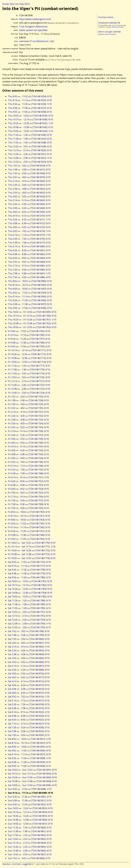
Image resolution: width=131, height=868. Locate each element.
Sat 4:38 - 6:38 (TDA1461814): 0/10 (29, 689)
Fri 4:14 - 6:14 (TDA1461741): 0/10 (28, 447)
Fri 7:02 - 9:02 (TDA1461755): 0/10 (28, 493)
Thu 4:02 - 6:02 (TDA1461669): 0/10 (29, 212)
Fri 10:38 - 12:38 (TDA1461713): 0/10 (30, 358)
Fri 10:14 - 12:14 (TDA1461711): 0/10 (30, 350)
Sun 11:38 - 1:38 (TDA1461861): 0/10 (30, 831)
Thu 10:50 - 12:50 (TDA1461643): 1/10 (30, 131)
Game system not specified (33, 30)
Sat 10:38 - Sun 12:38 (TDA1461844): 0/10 (32, 781)
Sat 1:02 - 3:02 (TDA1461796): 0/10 (29, 631)
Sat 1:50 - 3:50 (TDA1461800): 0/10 (29, 639)
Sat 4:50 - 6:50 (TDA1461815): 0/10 (29, 693)
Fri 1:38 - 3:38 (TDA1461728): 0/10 (28, 400)
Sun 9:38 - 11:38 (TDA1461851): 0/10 (30, 800)
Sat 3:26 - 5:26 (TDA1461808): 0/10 (29, 670)
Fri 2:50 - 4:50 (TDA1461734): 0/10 (28, 423)
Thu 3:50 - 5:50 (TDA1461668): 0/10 (29, 208)
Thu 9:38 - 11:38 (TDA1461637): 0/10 (30, 108)
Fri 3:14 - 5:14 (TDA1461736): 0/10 (28, 431)
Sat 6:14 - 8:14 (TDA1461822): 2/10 (29, 712)
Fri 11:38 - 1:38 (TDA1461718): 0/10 (29, 370)
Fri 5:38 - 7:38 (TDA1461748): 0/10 (28, 473)
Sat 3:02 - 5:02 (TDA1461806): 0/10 (29, 662)
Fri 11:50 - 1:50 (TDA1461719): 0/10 (29, 373)
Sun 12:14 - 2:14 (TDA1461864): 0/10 (30, 843)
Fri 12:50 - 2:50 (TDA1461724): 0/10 (29, 393)
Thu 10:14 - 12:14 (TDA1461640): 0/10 (30, 119)
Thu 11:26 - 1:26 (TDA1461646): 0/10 (30, 135)
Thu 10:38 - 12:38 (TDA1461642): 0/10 (30, 127)
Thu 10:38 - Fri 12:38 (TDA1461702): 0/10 (32, 323)
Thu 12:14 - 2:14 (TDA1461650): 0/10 (30, 150)
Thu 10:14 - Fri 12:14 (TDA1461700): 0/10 (32, 316)
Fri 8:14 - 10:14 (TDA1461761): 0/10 (29, 516)
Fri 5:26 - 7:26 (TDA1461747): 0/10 (28, 470)
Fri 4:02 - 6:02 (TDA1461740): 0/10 (28, 443)
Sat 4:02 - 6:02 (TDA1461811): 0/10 (29, 677)
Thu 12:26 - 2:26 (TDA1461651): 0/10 (30, 154)
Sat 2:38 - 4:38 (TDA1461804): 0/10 (29, 654)
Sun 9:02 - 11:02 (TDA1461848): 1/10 (30, 789)
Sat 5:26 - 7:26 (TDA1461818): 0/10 (29, 704)
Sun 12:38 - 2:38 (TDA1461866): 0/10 (30, 851)
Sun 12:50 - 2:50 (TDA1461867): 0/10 (30, 854)
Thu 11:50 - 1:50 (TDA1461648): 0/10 (30, 143)
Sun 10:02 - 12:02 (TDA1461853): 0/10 (30, 808)
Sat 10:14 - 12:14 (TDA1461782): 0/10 (30, 585)
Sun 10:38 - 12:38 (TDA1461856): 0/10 (30, 820)
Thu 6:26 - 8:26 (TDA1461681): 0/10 (29, 250)
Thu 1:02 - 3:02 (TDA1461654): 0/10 (29, 166)
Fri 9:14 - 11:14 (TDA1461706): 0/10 (29, 335)
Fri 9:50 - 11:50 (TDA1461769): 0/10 (29, 539)
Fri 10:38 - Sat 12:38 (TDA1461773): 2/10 (32, 554)
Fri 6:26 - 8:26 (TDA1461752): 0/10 (28, 481)
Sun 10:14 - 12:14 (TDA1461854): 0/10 (30, 812)
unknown (24, 41)
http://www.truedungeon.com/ (35, 19)
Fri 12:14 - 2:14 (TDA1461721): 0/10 (29, 381)
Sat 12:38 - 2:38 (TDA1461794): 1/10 (29, 624)
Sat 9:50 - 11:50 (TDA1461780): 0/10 (29, 577)
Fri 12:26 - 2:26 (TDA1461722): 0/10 (29, 385)
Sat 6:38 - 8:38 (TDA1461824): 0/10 (29, 716)
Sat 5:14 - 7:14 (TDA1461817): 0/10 (29, 701)
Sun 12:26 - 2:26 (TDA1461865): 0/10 (30, 847)
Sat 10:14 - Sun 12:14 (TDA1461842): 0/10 (32, 774)
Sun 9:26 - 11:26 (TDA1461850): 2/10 (30, 797)
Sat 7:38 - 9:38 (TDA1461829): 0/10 (29, 731)
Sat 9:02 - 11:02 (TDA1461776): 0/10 (29, 562)
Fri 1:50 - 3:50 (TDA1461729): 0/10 (28, 404)
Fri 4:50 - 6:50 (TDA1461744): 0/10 (28, 458)
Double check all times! (115, 27)
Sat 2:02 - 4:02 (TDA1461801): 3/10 (29, 643)
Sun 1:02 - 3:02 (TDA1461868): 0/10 (29, 858)
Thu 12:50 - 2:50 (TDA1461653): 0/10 (30, 162)
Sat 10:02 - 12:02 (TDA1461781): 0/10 (30, 581)
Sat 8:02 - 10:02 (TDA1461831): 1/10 (29, 739)
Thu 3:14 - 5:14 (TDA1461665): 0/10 (29, 200)
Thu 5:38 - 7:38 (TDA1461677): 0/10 (29, 243)
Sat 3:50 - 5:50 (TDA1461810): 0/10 (29, 674)
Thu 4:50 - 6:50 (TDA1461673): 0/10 (29, 227)
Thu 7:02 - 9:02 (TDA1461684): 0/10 (29, 262)
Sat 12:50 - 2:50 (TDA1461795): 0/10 (29, 627)
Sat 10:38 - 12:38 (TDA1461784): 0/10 (30, 593)
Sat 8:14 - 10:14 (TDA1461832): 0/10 (29, 743)
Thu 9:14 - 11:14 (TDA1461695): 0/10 (30, 297)
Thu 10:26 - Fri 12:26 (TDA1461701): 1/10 (32, 320)
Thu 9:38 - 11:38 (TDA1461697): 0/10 (30, 304)
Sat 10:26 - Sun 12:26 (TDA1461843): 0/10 (32, 777)
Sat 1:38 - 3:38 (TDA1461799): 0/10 (29, 635)
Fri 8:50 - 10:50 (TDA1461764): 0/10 (29, 520)
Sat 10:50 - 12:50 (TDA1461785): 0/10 (30, 597)
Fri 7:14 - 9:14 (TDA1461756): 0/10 (28, 497)
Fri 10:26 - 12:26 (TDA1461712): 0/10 (30, 354)
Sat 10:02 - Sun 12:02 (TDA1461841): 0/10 (32, 770)
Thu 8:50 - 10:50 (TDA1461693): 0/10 (30, 289)
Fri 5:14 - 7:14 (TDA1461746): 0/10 (28, 466)
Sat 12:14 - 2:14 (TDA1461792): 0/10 (29, 616)
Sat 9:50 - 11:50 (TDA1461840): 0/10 (29, 766)
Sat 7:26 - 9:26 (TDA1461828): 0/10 (29, 727)
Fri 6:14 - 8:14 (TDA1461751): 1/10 (28, 477)
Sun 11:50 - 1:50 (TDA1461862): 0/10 (30, 835)
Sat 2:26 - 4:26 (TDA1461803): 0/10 (29, 650)
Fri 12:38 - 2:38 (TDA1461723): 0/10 (29, 389)
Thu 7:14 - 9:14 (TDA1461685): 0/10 (29, 266)
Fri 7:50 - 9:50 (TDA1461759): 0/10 (28, 508)
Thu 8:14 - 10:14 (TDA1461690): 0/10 (30, 285)
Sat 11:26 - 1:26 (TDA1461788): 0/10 (29, 601)
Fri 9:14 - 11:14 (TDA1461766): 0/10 (29, 527)
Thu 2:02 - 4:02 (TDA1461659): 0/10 (29, 177)
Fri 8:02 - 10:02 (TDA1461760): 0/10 (29, 512)
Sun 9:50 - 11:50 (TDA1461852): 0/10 (30, 804)
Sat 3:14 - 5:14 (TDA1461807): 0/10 (29, 666)
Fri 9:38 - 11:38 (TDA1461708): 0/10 (29, 343)
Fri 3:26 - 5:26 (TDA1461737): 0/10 (28, 435)
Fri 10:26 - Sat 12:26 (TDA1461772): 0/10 (32, 550)
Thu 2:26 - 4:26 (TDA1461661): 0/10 (29, 185)
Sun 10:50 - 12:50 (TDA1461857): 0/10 (30, 824)
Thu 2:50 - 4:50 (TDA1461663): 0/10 (29, 193)
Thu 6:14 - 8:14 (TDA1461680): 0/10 (29, 246)
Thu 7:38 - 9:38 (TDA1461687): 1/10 (29, 273)
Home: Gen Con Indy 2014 (16, 4)
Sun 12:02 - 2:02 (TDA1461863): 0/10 (30, 839)
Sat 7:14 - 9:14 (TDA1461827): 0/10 (29, 724)
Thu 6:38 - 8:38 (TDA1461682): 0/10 (29, 254)
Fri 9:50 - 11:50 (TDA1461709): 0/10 (29, 346)
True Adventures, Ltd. (42, 41)
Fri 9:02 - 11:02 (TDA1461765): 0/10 (29, 524)
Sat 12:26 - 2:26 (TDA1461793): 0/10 (29, 620)
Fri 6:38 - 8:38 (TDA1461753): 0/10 (28, 485)
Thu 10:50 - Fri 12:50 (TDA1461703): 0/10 (32, 327)
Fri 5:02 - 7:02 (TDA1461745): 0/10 (28, 462)
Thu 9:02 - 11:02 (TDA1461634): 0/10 (30, 96)
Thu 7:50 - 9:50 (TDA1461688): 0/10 (29, 277)
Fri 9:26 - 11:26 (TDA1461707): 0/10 (29, 339)
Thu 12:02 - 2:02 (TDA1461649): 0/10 (30, 146)
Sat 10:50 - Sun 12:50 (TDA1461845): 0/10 (32, 785)
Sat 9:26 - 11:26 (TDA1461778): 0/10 (29, 570)
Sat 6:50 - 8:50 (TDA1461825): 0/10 (29, 720)
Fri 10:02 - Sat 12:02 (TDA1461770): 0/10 (32, 543)
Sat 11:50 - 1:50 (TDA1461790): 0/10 (29, 608)
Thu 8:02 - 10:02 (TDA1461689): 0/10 (30, 281)
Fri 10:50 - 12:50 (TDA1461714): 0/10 (30, 362)
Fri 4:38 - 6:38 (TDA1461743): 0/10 (28, 454)
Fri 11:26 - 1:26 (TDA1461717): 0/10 (29, 366)
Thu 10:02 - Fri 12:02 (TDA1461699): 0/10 (32, 312)
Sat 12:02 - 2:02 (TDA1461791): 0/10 (29, 612)
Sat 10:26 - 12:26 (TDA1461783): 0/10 (30, 589)
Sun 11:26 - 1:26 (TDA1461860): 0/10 (30, 828)
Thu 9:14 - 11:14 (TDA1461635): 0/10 (30, 100)
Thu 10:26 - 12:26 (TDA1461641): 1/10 (30, 123)
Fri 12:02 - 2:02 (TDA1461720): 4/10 (29, 377)
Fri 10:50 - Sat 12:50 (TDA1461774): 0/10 (32, 558)
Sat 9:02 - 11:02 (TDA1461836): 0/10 (29, 751)
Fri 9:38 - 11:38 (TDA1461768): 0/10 (29, 535)
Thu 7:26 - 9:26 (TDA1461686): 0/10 (29, 270)
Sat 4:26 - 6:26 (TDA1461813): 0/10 (29, 685)
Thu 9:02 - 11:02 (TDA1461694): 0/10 (30, 293)
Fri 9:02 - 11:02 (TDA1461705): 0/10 (29, 331)
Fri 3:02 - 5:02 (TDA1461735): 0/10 (28, 427)
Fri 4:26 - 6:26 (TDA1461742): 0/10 (28, 450)
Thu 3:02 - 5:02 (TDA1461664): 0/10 (29, 196)
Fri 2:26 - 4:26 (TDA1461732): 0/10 (28, 416)
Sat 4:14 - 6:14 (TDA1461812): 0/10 (29, 681)
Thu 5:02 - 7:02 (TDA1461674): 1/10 (29, 231)
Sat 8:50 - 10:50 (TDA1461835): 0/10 (29, 747)
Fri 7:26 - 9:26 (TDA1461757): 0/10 (28, 500)
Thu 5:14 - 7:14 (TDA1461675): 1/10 (29, 235)
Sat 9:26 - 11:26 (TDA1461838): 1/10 (29, 758)
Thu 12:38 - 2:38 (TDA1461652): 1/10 (30, 158)
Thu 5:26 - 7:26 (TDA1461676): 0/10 (29, 239)
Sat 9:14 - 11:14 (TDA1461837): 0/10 (29, 754)
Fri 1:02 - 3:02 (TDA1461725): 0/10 (28, 397)
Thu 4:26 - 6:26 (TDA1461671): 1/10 (29, 220)
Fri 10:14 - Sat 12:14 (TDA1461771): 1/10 (32, 547)
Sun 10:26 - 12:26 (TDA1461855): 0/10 (30, 816)
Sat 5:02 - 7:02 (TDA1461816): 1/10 (29, 697)
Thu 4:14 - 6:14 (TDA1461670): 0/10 (29, 216)
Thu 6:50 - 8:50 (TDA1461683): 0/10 (29, 258)
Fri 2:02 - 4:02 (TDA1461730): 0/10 (28, 408)
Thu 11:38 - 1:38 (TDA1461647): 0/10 (30, 139)
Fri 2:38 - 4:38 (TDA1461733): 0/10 (28, 420)
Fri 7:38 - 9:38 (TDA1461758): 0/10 (28, 504)
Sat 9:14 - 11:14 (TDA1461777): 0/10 (29, 566)
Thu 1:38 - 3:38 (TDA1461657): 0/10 (29, 170)
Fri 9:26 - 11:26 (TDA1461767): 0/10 (29, 531)
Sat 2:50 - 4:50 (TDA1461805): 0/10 (29, 658)
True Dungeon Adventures (33, 26)
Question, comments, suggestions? (18, 864)
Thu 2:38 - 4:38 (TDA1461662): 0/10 (29, 189)
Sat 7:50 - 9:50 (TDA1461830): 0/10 (29, 735)
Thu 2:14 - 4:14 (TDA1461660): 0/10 (29, 181)
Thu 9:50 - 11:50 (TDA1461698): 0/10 (30, 308)
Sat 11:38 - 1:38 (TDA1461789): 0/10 (29, 604)
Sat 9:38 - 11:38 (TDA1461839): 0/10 (29, 762)
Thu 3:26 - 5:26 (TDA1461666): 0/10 (29, 204)
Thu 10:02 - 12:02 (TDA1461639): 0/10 (30, 116)
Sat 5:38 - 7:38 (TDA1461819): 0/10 (29, 708)
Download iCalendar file (109, 23)
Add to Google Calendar (109, 32)
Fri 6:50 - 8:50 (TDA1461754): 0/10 (28, 489)
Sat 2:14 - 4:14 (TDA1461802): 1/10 (29, 647)
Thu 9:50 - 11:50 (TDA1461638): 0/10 (30, 112)
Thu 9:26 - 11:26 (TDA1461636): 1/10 (30, 104)
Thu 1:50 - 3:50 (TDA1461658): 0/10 (29, 173)
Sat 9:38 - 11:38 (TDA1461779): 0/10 (29, 573)
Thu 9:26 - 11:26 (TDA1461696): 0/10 (30, 300)
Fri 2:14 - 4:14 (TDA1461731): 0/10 (28, 412)
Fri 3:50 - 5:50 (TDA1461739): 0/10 (28, 439)
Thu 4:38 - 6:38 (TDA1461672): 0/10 (29, 223)
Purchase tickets (106, 17)
